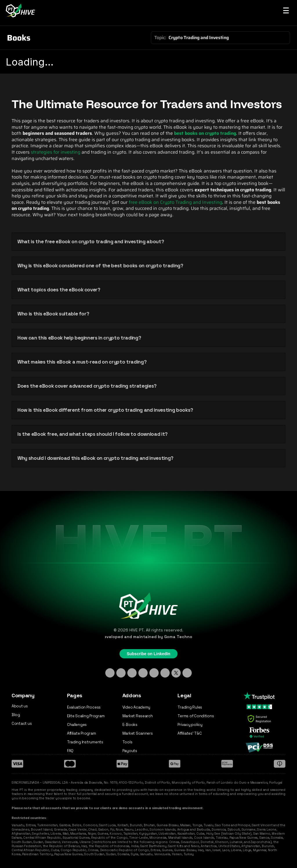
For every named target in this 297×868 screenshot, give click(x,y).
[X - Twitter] (176, 673)
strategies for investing (56, 152)
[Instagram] (121, 673)
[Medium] (187, 673)
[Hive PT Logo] (21, 10)
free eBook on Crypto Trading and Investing (175, 202)
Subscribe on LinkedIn (148, 654)
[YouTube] (165, 673)
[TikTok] (132, 673)
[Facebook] (154, 673)
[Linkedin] (110, 673)
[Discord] (143, 673)
